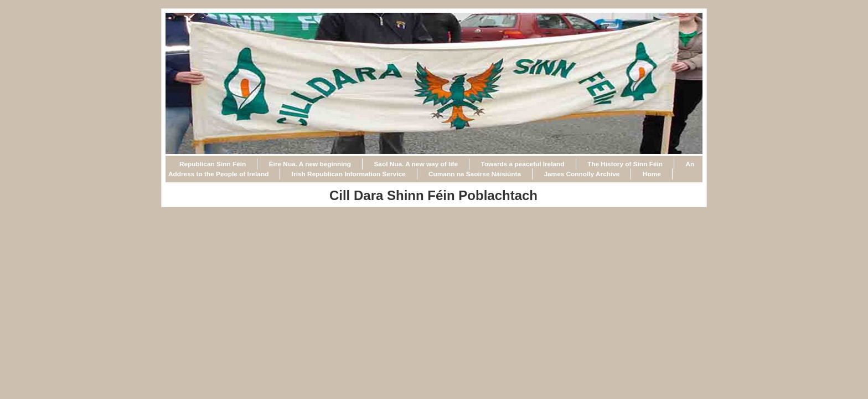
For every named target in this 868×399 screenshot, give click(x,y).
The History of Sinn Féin (625, 164)
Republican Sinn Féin (213, 164)
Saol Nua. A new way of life (416, 164)
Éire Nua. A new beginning (310, 164)
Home (652, 174)
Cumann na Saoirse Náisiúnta (475, 174)
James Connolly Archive (582, 174)
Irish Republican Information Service (349, 174)
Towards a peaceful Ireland (523, 164)
